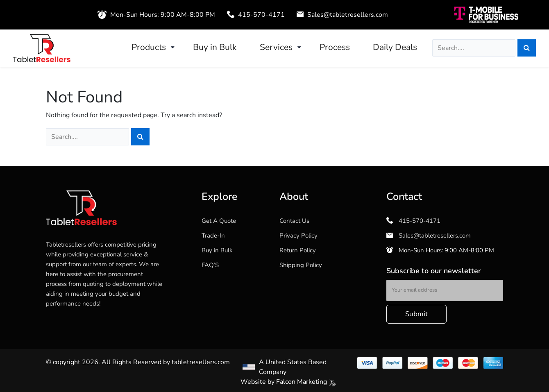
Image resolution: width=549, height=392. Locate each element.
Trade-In (213, 236)
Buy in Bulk (215, 47)
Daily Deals (395, 47)
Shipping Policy (301, 265)
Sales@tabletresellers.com (342, 15)
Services (276, 47)
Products (149, 47)
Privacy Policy (298, 236)
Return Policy (298, 250)
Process (335, 47)
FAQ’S (210, 265)
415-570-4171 (256, 15)
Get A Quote (219, 221)
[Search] (527, 48)
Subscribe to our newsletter (434, 271)
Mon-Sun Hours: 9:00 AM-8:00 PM (440, 250)
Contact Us (294, 221)
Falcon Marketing (306, 382)
